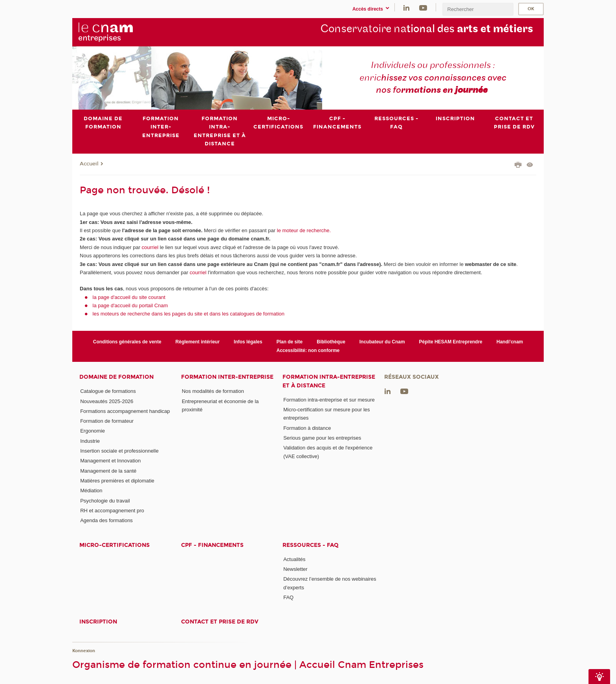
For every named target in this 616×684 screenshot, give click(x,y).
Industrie (90, 441)
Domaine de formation (116, 377)
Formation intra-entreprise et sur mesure (329, 400)
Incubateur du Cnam (382, 342)
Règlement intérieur (198, 342)
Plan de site (290, 342)
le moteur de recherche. (303, 230)
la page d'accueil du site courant (129, 297)
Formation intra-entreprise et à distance (329, 381)
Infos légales (248, 342)
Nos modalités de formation (213, 391)
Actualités (294, 559)
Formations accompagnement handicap (125, 411)
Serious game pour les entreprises (322, 438)
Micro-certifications (115, 545)
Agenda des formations (106, 521)
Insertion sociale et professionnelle (119, 451)
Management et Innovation (110, 461)
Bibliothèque (331, 342)
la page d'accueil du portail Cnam (130, 305)
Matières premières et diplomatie (117, 481)
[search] (478, 9)
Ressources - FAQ (311, 545)
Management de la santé (108, 471)
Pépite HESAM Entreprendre (451, 342)
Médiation (91, 491)
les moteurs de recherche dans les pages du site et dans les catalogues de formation (189, 314)
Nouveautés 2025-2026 (107, 401)
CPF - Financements (212, 545)
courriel (150, 247)
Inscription (98, 622)
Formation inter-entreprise (227, 377)
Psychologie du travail (105, 501)
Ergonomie (93, 431)
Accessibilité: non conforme (308, 350)
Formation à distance (307, 428)
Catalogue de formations (108, 391)
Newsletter (295, 569)
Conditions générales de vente (127, 342)
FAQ (288, 597)
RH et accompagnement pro (112, 511)
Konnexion (84, 651)
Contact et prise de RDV (220, 622)
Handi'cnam (510, 342)
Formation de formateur (107, 421)
